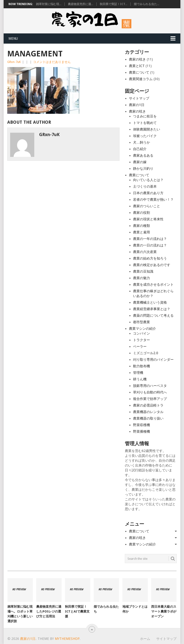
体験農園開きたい (147, 129)
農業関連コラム (141, 79)
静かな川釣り (143, 169)
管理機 (138, 373)
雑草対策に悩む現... (49, 4)
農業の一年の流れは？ (150, 239)
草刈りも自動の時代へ (150, 392)
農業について (139, 72)
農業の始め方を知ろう (150, 258)
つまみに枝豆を (145, 116)
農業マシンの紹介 (142, 329)
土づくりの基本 (145, 186)
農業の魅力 (142, 278)
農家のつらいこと (147, 206)
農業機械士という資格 (150, 302)
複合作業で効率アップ (150, 399)
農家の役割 (142, 213)
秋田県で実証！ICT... (113, 4)
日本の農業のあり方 (148, 193)
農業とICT (137, 66)
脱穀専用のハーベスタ (150, 386)
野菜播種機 (142, 431)
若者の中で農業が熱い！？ (153, 199)
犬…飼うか (142, 142)
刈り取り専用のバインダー (153, 360)
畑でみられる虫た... (146, 4)
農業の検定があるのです (152, 265)
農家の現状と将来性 (148, 219)
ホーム (145, 639)
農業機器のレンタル (148, 412)
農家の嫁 (140, 162)
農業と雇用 (142, 232)
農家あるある (143, 155)
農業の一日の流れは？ (150, 245)
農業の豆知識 (143, 271)
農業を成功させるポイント (153, 284)
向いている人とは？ (148, 180)
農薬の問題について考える (153, 315)
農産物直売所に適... (81, 4)
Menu (13, 38)
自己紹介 (140, 149)
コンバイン (142, 333)
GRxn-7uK (14, 62)
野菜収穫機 (142, 425)
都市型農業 (142, 322)
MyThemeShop (67, 639)
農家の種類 (142, 226)
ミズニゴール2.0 (146, 353)
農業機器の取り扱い (148, 418)
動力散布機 (142, 366)
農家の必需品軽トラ (148, 405)
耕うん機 (140, 379)
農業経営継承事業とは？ (152, 309)
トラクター (142, 340)
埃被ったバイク (145, 136)
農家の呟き (137, 59)
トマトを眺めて (145, 123)
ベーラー (140, 346)
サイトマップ (139, 98)
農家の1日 (137, 105)
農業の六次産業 (145, 252)
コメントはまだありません (52, 62)
